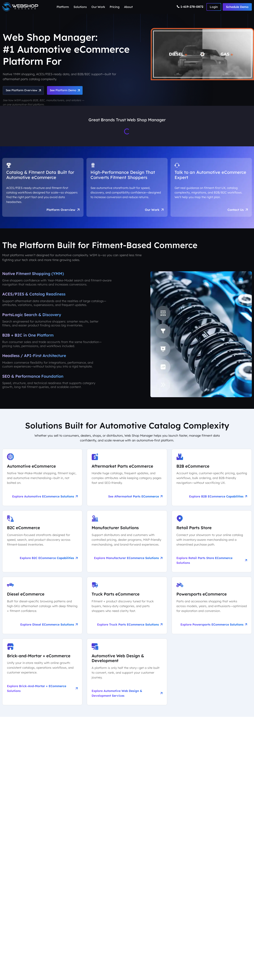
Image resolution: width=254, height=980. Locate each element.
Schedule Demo (237, 7)
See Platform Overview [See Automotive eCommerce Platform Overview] (24, 91)
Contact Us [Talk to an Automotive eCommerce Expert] (237, 212)
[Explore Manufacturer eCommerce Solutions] (127, 545)
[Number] (191, 7)
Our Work (98, 7)
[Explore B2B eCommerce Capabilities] (212, 481)
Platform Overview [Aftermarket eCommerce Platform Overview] (62, 212)
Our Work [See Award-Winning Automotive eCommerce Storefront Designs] (154, 212)
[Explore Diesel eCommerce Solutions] (42, 609)
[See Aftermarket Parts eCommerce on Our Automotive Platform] (127, 481)
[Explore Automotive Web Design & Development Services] (127, 676)
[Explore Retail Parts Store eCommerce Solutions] (212, 545)
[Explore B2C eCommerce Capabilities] (42, 545)
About (128, 7)
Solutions (80, 7)
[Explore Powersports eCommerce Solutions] (212, 609)
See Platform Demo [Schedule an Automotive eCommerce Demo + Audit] (69, 91)
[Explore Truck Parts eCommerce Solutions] (127, 609)
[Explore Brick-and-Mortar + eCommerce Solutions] (42, 676)
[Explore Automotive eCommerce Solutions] (42, 481)
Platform (63, 7)
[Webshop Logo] (20, 7)
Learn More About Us (22, 790)
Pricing (115, 7)
